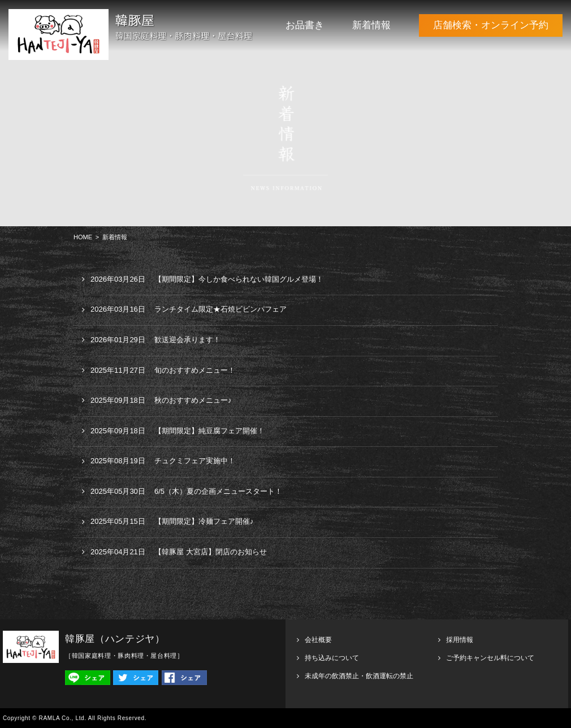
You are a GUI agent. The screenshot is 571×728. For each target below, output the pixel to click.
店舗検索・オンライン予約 (491, 25)
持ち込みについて (332, 658)
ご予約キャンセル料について (490, 658)
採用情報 (460, 640)
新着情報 (371, 25)
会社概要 (318, 640)
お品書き (305, 25)
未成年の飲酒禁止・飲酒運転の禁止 (359, 676)
